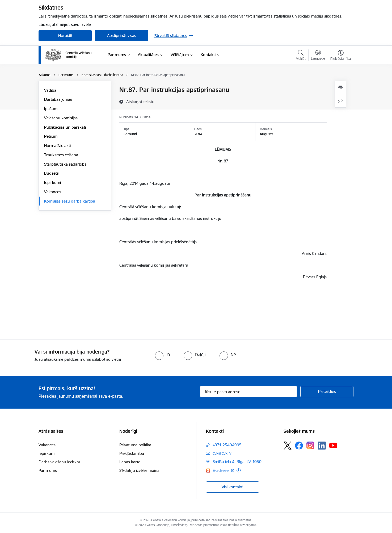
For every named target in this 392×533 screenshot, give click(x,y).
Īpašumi (51, 109)
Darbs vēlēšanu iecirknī (59, 462)
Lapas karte (130, 462)
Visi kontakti (232, 487)
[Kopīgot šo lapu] (340, 101)
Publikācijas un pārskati (65, 127)
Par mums (48, 470)
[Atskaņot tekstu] (140, 102)
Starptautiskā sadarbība (65, 164)
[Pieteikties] (327, 392)
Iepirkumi (52, 182)
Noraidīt (65, 35)
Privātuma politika (135, 445)
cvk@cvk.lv (222, 453)
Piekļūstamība (132, 453)
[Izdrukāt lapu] (340, 88)
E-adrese (221, 470)
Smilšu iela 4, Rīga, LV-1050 (237, 462)
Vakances (53, 192)
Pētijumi (51, 136)
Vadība (50, 90)
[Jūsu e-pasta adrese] (249, 392)
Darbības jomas (58, 99)
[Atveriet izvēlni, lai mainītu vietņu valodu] (318, 56)
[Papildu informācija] (239, 470)
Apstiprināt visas (122, 35)
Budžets (51, 173)
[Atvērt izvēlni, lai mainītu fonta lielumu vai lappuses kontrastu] (341, 56)
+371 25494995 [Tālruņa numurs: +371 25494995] (227, 445)
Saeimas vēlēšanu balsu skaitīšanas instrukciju (180, 218)
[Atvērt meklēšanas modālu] (301, 56)
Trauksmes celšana (61, 155)
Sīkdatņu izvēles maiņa (139, 470)
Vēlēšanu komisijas (61, 118)
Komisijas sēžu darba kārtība (70, 201)
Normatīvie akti (57, 146)
